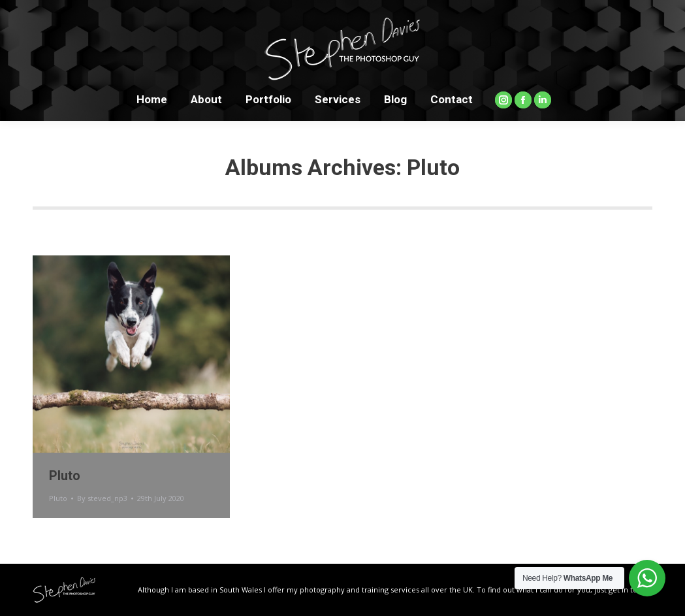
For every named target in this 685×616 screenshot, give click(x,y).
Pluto (65, 476)
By (102, 498)
